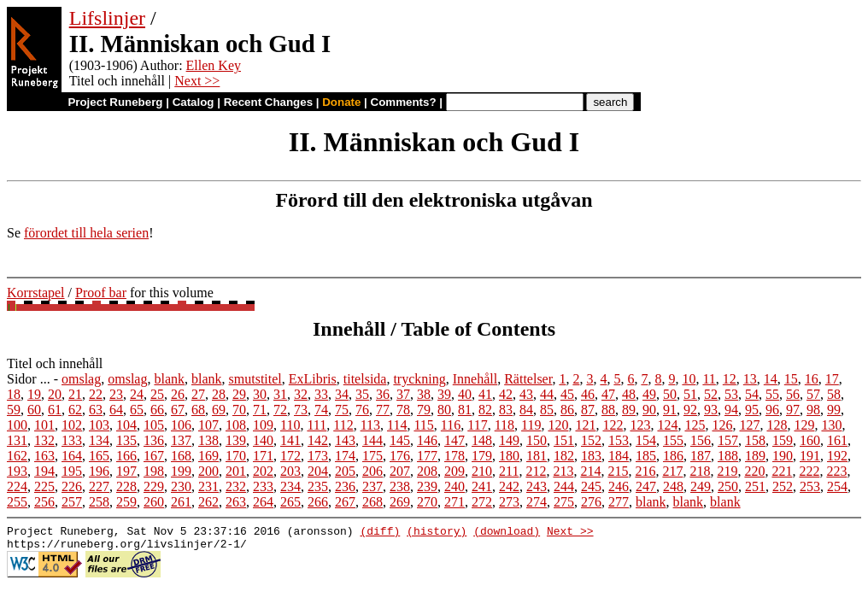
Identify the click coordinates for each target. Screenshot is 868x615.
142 (318, 440)
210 (482, 471)
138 (208, 440)
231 (208, 486)
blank (169, 379)
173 (318, 456)
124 (667, 425)
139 (236, 440)
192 (837, 456)
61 (55, 410)
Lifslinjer (107, 18)
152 (591, 440)
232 (236, 486)
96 (772, 410)
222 (809, 471)
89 (629, 410)
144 (372, 440)
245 (591, 486)
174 (345, 456)
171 (263, 456)
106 (181, 425)
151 (564, 440)
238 (400, 486)
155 (673, 440)
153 (619, 440)
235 (318, 486)
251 (755, 486)
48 (629, 394)
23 (116, 394)
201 (236, 471)
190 (783, 456)
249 (701, 486)
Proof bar (101, 293)
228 (126, 486)
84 (526, 410)
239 (427, 486)
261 (181, 502)
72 (280, 410)
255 (17, 502)
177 (427, 456)
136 (154, 440)
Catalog (194, 102)
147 (455, 440)
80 (444, 410)
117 (477, 425)
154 (646, 440)
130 (831, 425)
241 (482, 486)
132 (44, 440)
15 (791, 379)
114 (397, 425)
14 (771, 379)
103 (99, 425)
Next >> (197, 81)
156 (701, 440)
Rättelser (528, 379)
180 (509, 456)
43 (526, 394)
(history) (437, 533)
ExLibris (313, 379)
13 (750, 379)
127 (749, 425)
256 (44, 502)
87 (588, 410)
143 (345, 440)
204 (318, 471)
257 (72, 502)
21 (75, 394)
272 (482, 502)
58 (834, 394)
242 (509, 486)
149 (509, 440)
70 (239, 410)
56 (793, 394)
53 (731, 394)
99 (834, 410)
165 (99, 456)
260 (154, 502)
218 (700, 471)
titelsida (365, 379)
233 (263, 486)
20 (55, 394)
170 (236, 456)
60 (34, 410)
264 (263, 502)
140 (263, 440)
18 (14, 394)
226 (72, 486)
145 (400, 440)
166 (126, 456)
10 (689, 379)
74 (321, 410)
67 (178, 410)
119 (531, 425)
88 (608, 410)
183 (591, 456)
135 (126, 440)
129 (804, 425)
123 (640, 425)
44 (547, 394)
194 (44, 471)
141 (290, 440)
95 (752, 410)
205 (345, 471)
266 (318, 502)
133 (72, 440)
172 (290, 456)
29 (239, 394)
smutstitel (255, 379)
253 (810, 486)
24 (137, 394)
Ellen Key (214, 65)
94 (731, 410)
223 (836, 471)
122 (613, 425)
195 (72, 471)
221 (782, 471)
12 (730, 379)
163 (44, 456)
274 (537, 502)
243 (537, 486)
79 (424, 410)
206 (372, 471)
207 (400, 471)
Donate (341, 102)
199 (181, 471)
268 (372, 502)
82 (485, 410)
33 (321, 394)
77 (383, 410)
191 (810, 456)
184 (619, 456)
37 (403, 394)
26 (178, 394)
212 (536, 471)
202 (263, 471)
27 (198, 394)
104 (126, 425)
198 (154, 471)
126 (722, 425)
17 (832, 379)
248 (673, 486)
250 (728, 486)
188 (728, 456)
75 (342, 410)
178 (455, 456)
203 (290, 471)
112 (343, 425)
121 (585, 425)
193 (17, 471)
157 (728, 440)
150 (537, 440)
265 (290, 502)
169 (208, 456)
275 (564, 502)
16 (812, 379)
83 (506, 410)
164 (72, 456)
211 (509, 471)
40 (465, 394)
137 (181, 440)
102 (72, 425)
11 (709, 379)
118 (504, 425)
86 (567, 410)
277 (619, 502)
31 (280, 394)
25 (157, 394)
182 (564, 456)
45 (567, 394)
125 (695, 425)
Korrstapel (36, 293)
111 (317, 425)
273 (509, 502)
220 (754, 471)
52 (711, 394)
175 (372, 456)
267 (345, 502)
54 (752, 394)
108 (236, 425)
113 (370, 425)
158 (755, 440)
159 (783, 440)
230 (181, 486)
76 (362, 410)
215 (618, 471)
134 (99, 440)
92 (690, 410)
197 (126, 471)
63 (96, 410)
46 (588, 394)
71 (260, 410)
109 (263, 425)
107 (208, 425)
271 (455, 502)
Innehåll (475, 379)
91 (670, 410)
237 (372, 486)
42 (506, 394)
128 (777, 425)
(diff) (380, 533)
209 (455, 471)
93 (711, 410)
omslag (81, 379)
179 (482, 456)
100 (17, 425)
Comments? (404, 102)
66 (157, 410)
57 (813, 394)
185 (646, 456)
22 (96, 394)
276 (591, 502)
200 (208, 471)
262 (208, 502)
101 (44, 425)
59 (14, 410)
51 (690, 394)
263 (236, 502)
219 (727, 471)
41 (485, 394)
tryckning (419, 379)
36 (383, 394)
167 (154, 456)
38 (424, 394)
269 (400, 502)
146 (427, 440)
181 (537, 456)
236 (345, 486)
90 (649, 410)
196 (99, 471)
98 (813, 410)
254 (837, 486)
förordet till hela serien (86, 233)
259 (126, 502)
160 (810, 440)
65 (137, 410)
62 (75, 410)
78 (403, 410)
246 (619, 486)
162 (17, 456)
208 (427, 471)
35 (362, 394)
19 (34, 394)
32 (301, 394)
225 (44, 486)
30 (260, 394)
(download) (507, 533)
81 (465, 410)
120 (558, 425)
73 (301, 410)
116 (451, 425)
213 (563, 471)
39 (444, 394)
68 (198, 410)
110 (290, 425)
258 (99, 502)
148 (482, 440)
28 (219, 394)
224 (17, 486)
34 (342, 394)
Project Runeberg (115, 102)
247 (646, 486)
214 (590, 471)
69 (219, 410)
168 (181, 456)
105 (154, 425)
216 (645, 471)
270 (427, 502)
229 (154, 486)
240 (455, 486)
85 (547, 410)
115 (423, 425)
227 (99, 486)
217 (672, 471)
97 (793, 410)
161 (837, 440)
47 (608, 394)
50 (670, 394)
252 (783, 486)
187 (701, 456)
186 (673, 456)
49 (649, 394)
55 (772, 394)
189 (755, 456)
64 (116, 410)
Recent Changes (268, 102)
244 (564, 486)
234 (290, 486)
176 (400, 456)
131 (17, 440)
